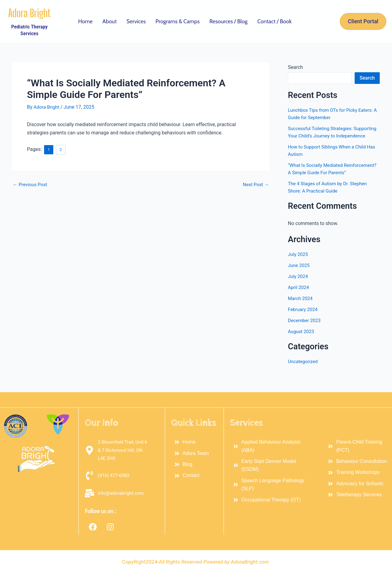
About (110, 21)
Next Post (255, 184)
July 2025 (298, 269)
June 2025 (299, 280)
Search (295, 67)
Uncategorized (304, 376)
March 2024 (301, 313)
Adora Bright (29, 13)
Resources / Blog (228, 21)
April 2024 (299, 302)
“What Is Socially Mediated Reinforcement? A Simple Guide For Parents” (326, 180)
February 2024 (303, 324)
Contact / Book (274, 21)
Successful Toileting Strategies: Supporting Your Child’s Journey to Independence (325, 136)
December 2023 (305, 335)
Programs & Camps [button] (178, 21)
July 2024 (298, 291)
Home (85, 21)
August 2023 (302, 346)
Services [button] (136, 21)
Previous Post (31, 184)
